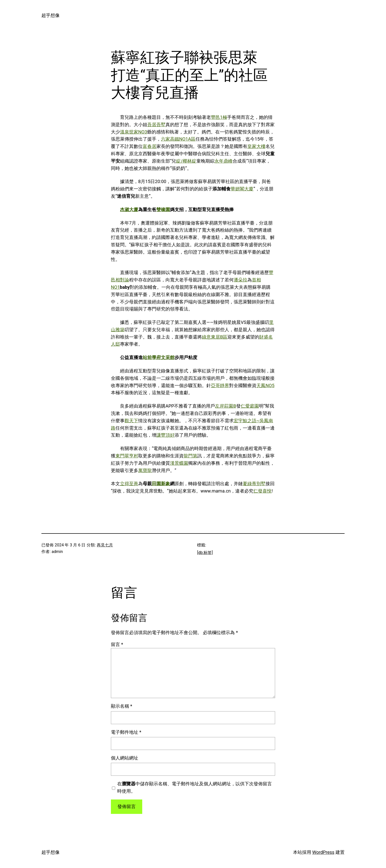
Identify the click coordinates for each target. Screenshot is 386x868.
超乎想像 (51, 15)
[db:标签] (205, 553)
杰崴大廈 (129, 209)
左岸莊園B (225, 406)
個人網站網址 (125, 758)
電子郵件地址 (126, 732)
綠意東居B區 (215, 337)
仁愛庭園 (250, 406)
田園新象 (161, 484)
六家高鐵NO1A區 (178, 139)
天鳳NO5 (265, 385)
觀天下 (131, 421)
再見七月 (105, 545)
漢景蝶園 (179, 463)
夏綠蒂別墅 (254, 484)
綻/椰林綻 (186, 161)
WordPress (323, 852)
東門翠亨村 (127, 456)
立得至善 (129, 484)
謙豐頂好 (165, 435)
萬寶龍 (145, 470)
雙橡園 (163, 209)
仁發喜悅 (262, 491)
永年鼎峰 (224, 161)
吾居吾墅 (156, 125)
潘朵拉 (240, 280)
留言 (117, 644)
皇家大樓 (256, 146)
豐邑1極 (219, 117)
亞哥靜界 (220, 385)
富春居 (150, 146)
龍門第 (190, 456)
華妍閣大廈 (242, 189)
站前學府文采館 (159, 357)
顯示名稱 (122, 706)
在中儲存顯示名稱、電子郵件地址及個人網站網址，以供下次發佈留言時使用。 (195, 787)
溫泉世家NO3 (134, 132)
